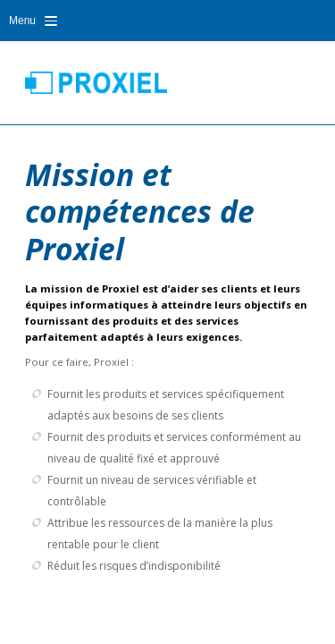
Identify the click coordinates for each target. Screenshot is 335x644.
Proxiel (96, 82)
